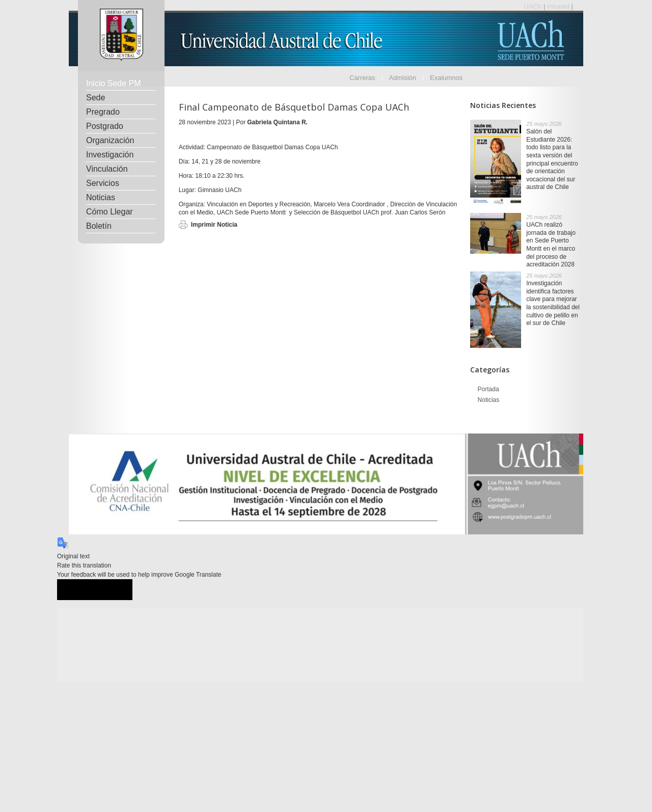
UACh (534, 6)
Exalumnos (446, 78)
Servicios (103, 183)
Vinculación (107, 169)
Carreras (362, 78)
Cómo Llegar (110, 212)
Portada (488, 389)
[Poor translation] (114, 590)
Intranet (559, 6)
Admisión (403, 78)
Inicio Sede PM (114, 83)
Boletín (99, 226)
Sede (96, 98)
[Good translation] (76, 590)
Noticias (101, 197)
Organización (110, 140)
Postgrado (105, 126)
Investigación (110, 155)
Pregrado (103, 112)
